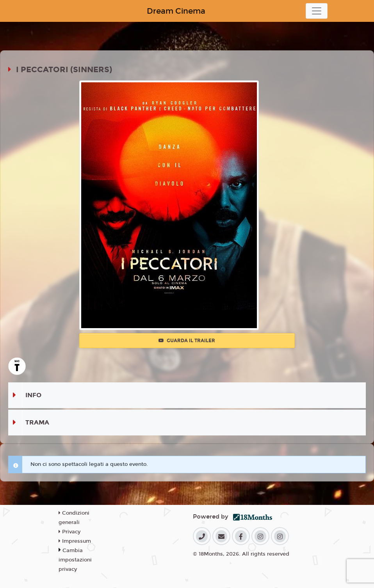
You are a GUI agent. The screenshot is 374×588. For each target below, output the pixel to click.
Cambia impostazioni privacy (75, 560)
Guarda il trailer (187, 341)
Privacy (69, 532)
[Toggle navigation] (317, 11)
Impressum (75, 541)
